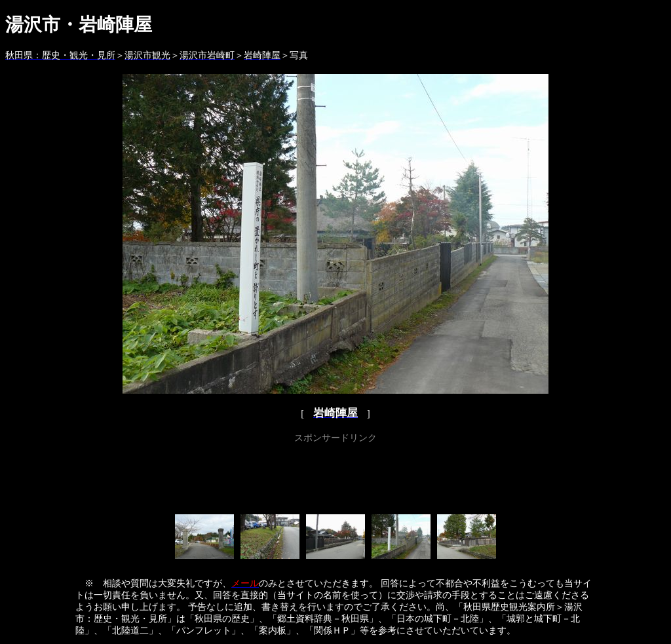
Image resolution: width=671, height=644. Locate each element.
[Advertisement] (335, 476)
